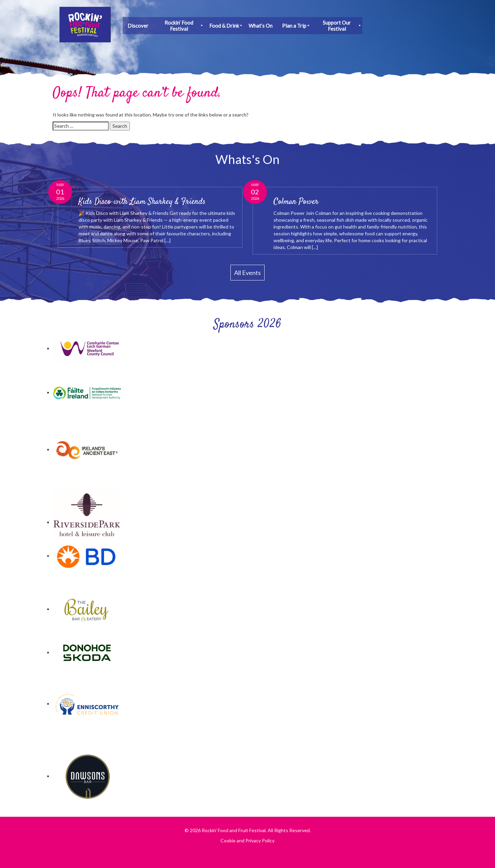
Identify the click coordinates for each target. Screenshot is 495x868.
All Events (247, 273)
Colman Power (296, 202)
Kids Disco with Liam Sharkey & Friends (142, 202)
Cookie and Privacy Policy (247, 841)
